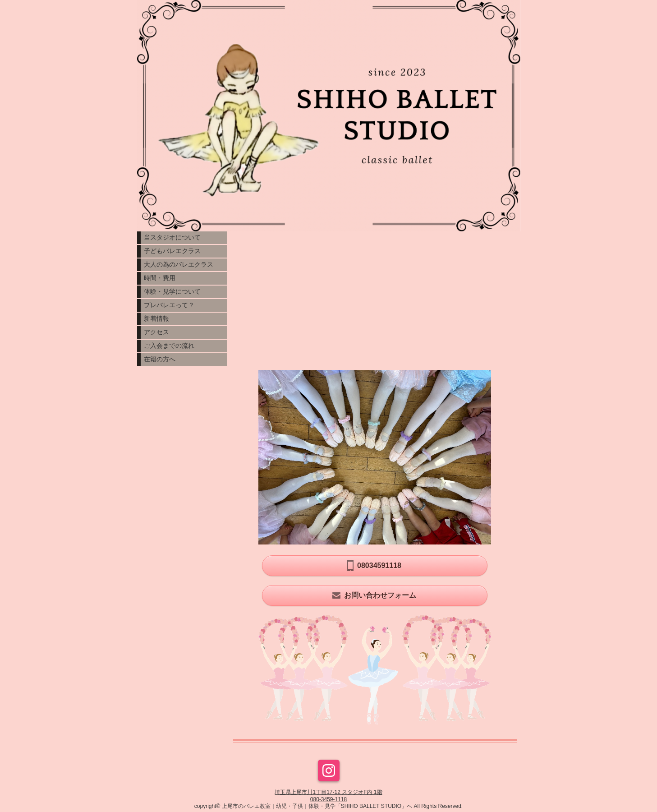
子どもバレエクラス (172, 251)
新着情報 (156, 318)
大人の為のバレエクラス (179, 264)
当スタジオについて (172, 237)
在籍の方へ (160, 359)
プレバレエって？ (169, 305)
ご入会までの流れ (169, 346)
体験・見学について (172, 291)
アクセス (156, 332)
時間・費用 (160, 278)
